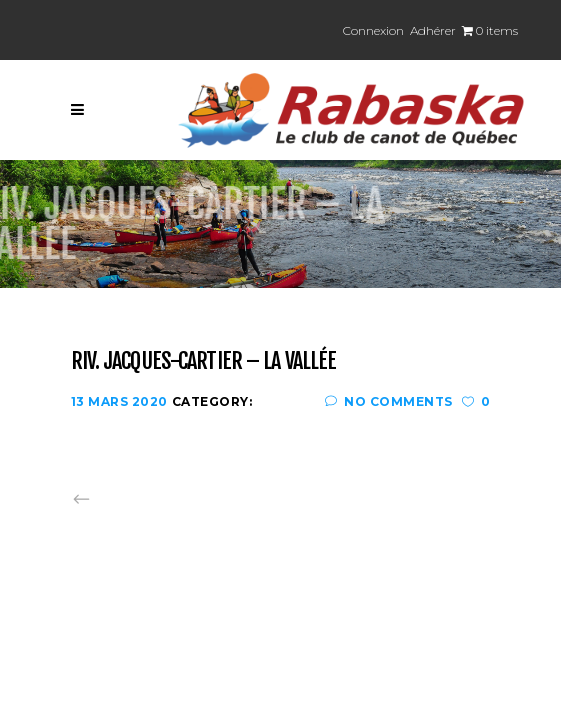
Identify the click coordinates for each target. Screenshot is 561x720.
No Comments (389, 401)
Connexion (373, 30)
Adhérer (433, 30)
